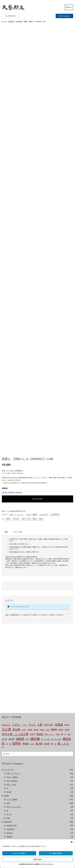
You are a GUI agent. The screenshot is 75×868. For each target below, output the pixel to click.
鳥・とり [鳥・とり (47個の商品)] (63, 600)
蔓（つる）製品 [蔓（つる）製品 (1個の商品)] (46, 596)
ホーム (5, 22)
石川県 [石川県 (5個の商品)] (4, 596)
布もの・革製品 (12, 634)
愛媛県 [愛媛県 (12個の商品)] (54, 586)
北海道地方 (11, 686)
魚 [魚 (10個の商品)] (52, 600)
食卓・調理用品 (12, 637)
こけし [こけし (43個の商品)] (16, 581)
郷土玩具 (16, 375)
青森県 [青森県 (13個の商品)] (26, 600)
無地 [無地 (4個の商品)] (58, 591)
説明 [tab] (6, 388)
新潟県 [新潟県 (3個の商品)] (67, 586)
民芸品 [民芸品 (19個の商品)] (40, 591)
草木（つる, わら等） (14, 663)
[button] (72, 842)
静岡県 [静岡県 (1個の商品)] (32, 601)
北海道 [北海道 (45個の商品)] (59, 581)
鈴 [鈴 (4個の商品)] (7, 600)
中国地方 (10, 704)
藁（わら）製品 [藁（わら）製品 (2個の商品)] (56, 596)
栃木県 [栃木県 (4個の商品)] (32, 591)
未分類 (9, 648)
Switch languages (64, 16)
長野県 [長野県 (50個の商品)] (17, 600)
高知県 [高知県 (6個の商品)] (47, 600)
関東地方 (10, 693)
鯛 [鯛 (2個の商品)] (55, 601)
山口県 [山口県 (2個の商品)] (24, 586)
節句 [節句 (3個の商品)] (27, 596)
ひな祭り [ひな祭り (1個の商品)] (25, 582)
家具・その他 (11, 641)
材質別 (7, 652)
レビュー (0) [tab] (17, 388)
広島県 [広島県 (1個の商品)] (48, 586)
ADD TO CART (37, 355)
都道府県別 (11, 22)
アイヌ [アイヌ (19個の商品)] (32, 581)
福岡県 (8, 375)
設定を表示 (38, 859)
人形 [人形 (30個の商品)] (40, 581)
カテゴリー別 (9, 626)
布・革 (9, 671)
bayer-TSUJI (11, 727)
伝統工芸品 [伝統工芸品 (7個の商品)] (49, 581)
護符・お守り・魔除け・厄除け (33, 375)
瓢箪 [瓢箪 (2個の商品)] (69, 591)
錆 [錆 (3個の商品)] (10, 600)
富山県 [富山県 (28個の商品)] (16, 586)
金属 (8, 675)
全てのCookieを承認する (19, 853)
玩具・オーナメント (17, 371)
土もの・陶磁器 (32, 371)
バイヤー (7, 719)
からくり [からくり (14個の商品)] (6, 581)
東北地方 (10, 689)
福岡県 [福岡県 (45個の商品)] (20, 595)
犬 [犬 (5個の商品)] (65, 591)
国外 (6, 715)
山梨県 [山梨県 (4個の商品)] (30, 586)
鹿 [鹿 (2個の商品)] (3, 604)
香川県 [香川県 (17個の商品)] (39, 600)
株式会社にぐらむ (13, 829)
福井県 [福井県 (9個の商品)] (12, 596)
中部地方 (10, 697)
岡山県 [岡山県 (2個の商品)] (42, 586)
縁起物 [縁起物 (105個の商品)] (35, 595)
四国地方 (10, 708)
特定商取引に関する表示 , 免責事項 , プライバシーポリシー (36, 864)
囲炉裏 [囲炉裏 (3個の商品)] (67, 581)
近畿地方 (10, 701)
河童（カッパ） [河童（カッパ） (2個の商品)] (50, 591)
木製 (8, 660)
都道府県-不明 (12, 682)
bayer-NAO (44, 371)
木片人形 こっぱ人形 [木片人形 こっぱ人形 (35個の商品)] (15, 590)
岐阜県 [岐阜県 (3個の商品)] (36, 586)
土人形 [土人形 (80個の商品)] (6, 586)
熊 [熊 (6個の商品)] (62, 591)
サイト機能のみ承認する (56, 853)
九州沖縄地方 (19, 22)
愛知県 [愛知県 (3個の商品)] (61, 586)
